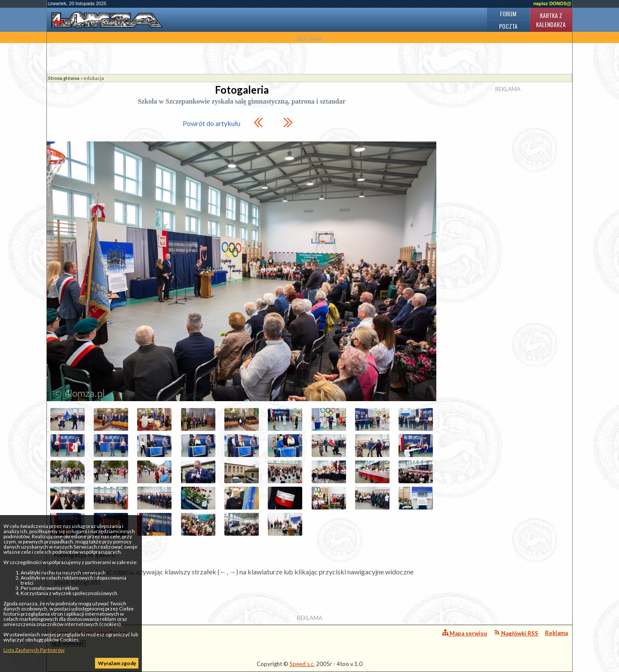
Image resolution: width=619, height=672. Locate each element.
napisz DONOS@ (552, 3)
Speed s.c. (302, 664)
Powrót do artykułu (211, 123)
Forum (508, 14)
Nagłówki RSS (516, 633)
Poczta (508, 26)
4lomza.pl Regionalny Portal (89, 638)
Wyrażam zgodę (117, 663)
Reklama (556, 633)
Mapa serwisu (465, 633)
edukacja (94, 78)
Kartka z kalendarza (551, 20)
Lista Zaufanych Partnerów (34, 650)
